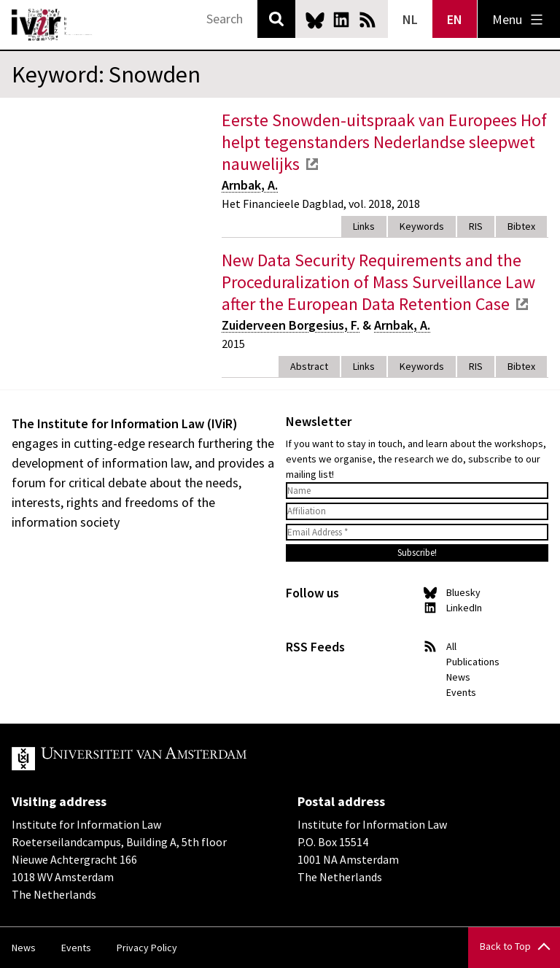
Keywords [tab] (422, 226)
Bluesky (315, 20)
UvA (181, 759)
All (451, 646)
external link (312, 164)
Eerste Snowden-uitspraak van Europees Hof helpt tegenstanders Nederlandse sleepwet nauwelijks (384, 142)
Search (276, 19)
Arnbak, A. (250, 185)
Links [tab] (364, 226)
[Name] (417, 491)
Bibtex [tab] (521, 226)
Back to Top (505, 946)
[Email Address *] (417, 533)
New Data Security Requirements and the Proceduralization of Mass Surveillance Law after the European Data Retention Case (378, 282)
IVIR (52, 25)
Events (461, 692)
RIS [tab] (476, 226)
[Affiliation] (417, 511)
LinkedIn (341, 20)
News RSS (367, 20)
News (458, 677)
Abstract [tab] (309, 366)
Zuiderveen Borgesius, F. (291, 325)
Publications (473, 662)
